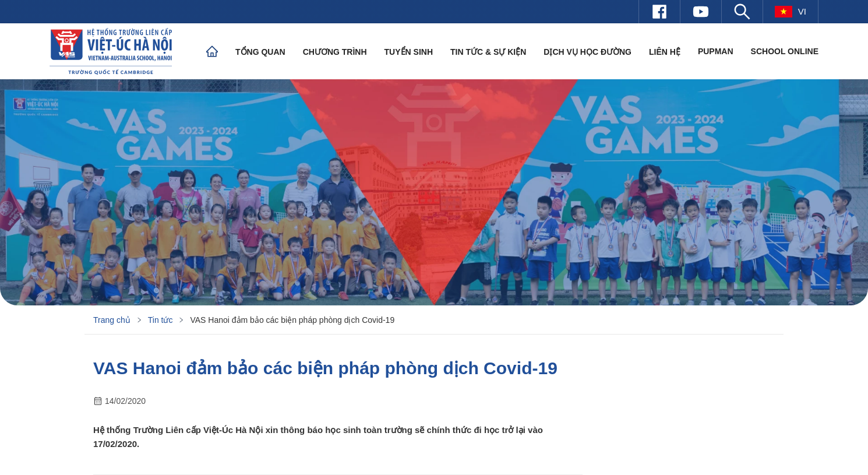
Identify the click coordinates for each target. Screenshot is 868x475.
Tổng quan (260, 52)
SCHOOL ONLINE (785, 51)
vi (791, 12)
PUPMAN (716, 51)
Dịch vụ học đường (588, 52)
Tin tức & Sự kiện (488, 52)
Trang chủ (112, 320)
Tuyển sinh (409, 52)
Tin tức (160, 320)
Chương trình (335, 52)
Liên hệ (665, 52)
